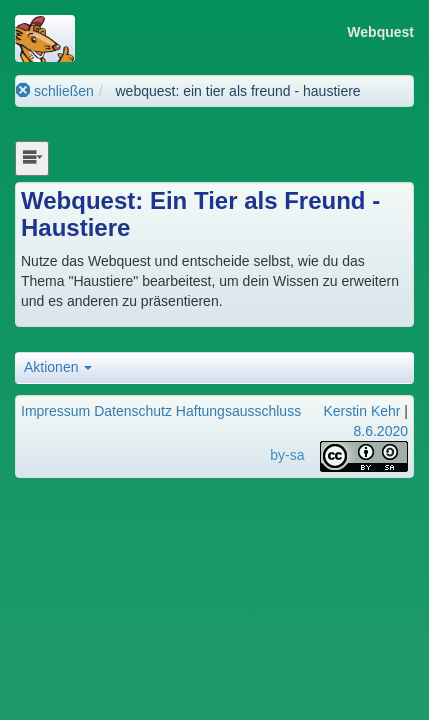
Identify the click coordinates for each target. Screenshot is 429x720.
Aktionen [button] (58, 367)
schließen (55, 91)
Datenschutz (133, 411)
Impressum (55, 411)
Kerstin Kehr (361, 411)
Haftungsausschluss (238, 411)
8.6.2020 (381, 431)
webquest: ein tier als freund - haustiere (237, 91)
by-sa (287, 455)
